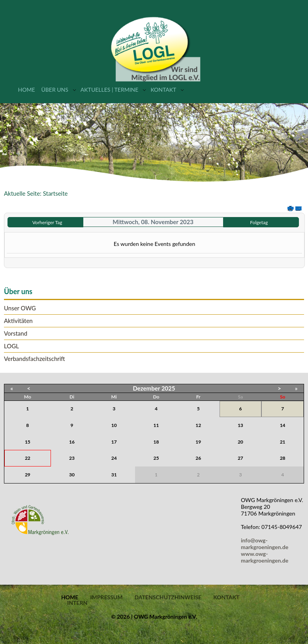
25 (156, 458)
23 (72, 458)
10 (114, 425)
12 (198, 425)
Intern (77, 603)
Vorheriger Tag (47, 222)
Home (27, 90)
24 (114, 458)
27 (240, 458)
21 (283, 442)
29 (28, 475)
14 (283, 425)
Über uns (54, 90)
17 (114, 442)
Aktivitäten (18, 321)
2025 (168, 388)
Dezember (146, 388)
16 (72, 442)
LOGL (11, 346)
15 (28, 442)
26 (198, 458)
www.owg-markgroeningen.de (265, 557)
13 (240, 425)
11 (156, 425)
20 (240, 442)
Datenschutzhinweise (168, 597)
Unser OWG (20, 308)
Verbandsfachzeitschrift (35, 359)
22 (28, 458)
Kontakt (163, 90)
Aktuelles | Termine (110, 90)
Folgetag (259, 222)
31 (114, 475)
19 (198, 442)
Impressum (106, 597)
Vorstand (16, 333)
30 (72, 475)
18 (156, 442)
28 (283, 458)
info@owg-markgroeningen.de (266, 544)
